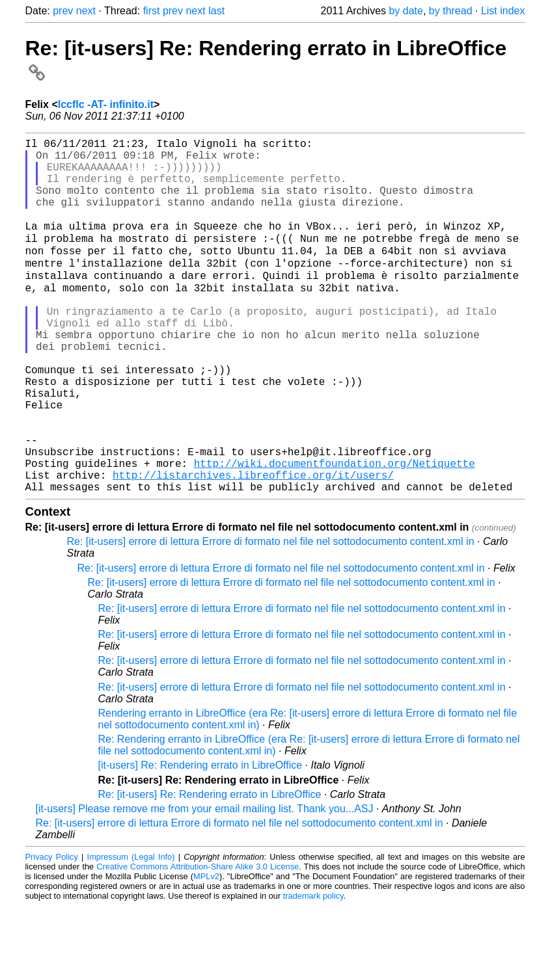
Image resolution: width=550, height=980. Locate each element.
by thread (451, 11)
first (152, 11)
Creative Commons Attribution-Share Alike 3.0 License (198, 941)
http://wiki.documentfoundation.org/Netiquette (335, 532)
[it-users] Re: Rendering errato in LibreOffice (200, 839)
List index (503, 11)
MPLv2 (206, 950)
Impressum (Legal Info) (131, 931)
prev (63, 11)
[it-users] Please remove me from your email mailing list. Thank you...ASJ (205, 883)
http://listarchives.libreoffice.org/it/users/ (253, 546)
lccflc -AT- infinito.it (106, 104)
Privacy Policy (52, 931)
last (216, 11)
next (86, 11)
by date (406, 11)
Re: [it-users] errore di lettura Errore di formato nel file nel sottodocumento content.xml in (271, 616)
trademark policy (313, 970)
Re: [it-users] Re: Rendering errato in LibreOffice (210, 868)
